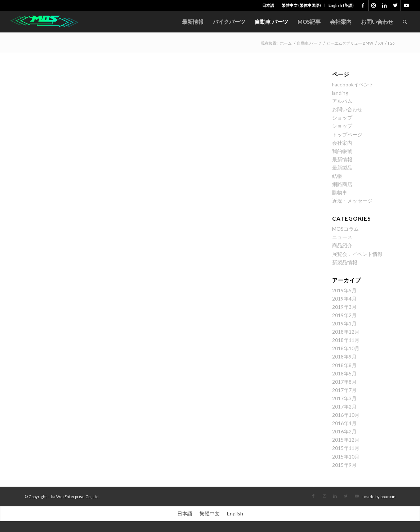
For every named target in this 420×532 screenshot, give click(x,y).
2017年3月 (344, 398)
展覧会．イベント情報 (357, 254)
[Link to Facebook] (363, 5)
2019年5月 (344, 290)
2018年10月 (346, 348)
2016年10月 (346, 415)
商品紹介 (342, 245)
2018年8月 (344, 365)
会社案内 (342, 143)
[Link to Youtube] (406, 5)
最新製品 (342, 168)
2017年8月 (344, 382)
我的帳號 (342, 151)
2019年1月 (344, 323)
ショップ (342, 118)
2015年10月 (346, 457)
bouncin (388, 497)
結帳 (337, 176)
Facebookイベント (353, 84)
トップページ (347, 134)
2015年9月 (344, 465)
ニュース (342, 237)
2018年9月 (344, 357)
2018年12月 (346, 332)
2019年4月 (344, 299)
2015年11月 (346, 448)
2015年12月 (346, 440)
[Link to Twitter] (395, 5)
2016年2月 (344, 431)
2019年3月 (344, 307)
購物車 (340, 192)
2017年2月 (344, 407)
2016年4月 (344, 423)
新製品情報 (345, 262)
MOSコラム (345, 229)
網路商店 (342, 184)
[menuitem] (268, 5)
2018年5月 (344, 373)
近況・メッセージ (352, 201)
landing (340, 93)
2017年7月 (344, 390)
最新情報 (342, 159)
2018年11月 (346, 340)
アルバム (342, 101)
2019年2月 (344, 315)
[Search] (405, 22)
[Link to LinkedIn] (385, 5)
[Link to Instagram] (374, 5)
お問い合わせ (347, 109)
